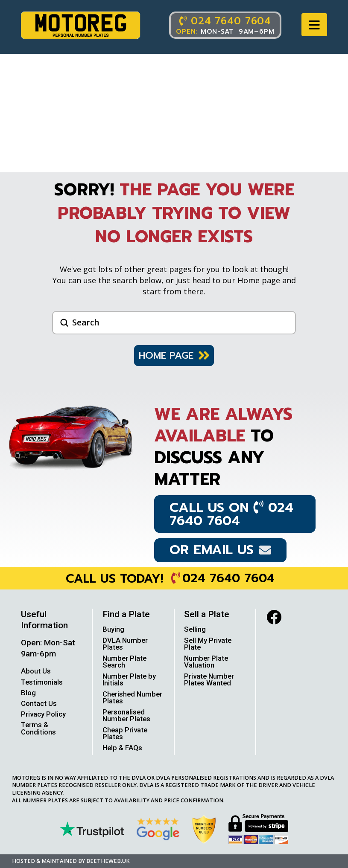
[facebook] (274, 617)
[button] (314, 25)
